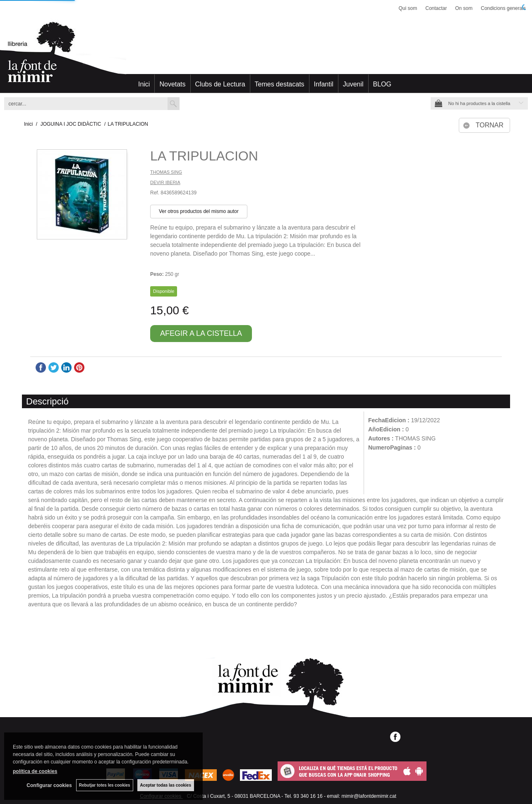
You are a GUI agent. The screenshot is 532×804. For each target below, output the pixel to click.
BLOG (382, 84)
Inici (144, 84)
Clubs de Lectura (220, 84)
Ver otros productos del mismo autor (199, 211)
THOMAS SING (166, 172)
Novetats (172, 84)
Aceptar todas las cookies (166, 785)
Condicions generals (503, 8)
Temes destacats (280, 84)
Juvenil (353, 84)
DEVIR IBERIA (165, 182)
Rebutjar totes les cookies (105, 785)
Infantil (324, 84)
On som (464, 8)
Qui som (408, 8)
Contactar (436, 8)
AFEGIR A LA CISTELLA (201, 333)
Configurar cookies (49, 785)
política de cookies (35, 771)
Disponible (164, 291)
